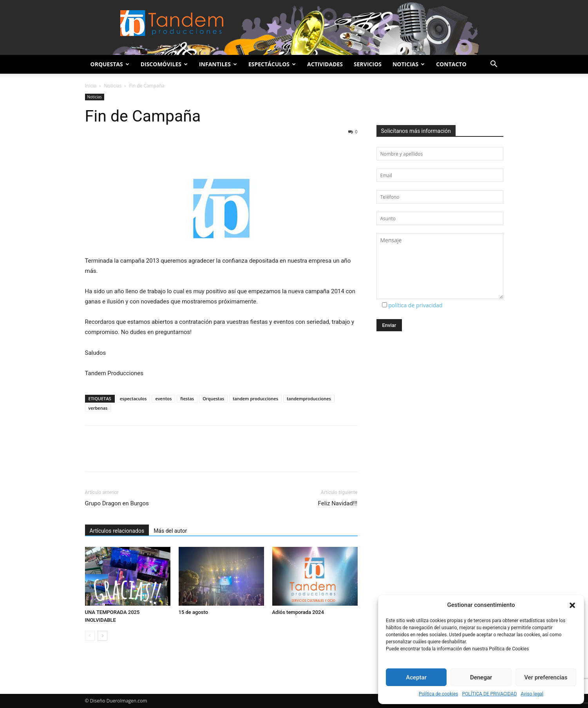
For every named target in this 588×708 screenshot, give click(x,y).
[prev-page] (90, 636)
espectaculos (133, 398)
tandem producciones (255, 398)
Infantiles (218, 64)
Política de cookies (439, 694)
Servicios (368, 64)
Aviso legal (532, 694)
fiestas (187, 398)
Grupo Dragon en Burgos (117, 503)
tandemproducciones (309, 398)
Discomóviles (164, 64)
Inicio (91, 86)
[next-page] (102, 636)
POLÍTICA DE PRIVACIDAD (489, 694)
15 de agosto (194, 612)
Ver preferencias (546, 677)
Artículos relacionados (117, 531)
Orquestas (110, 64)
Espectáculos (272, 64)
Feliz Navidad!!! (338, 503)
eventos (163, 398)
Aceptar (416, 677)
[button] (572, 605)
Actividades (325, 64)
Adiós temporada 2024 (298, 612)
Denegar (481, 677)
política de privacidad (415, 305)
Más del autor (170, 531)
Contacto (451, 64)
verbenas (98, 408)
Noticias (409, 64)
